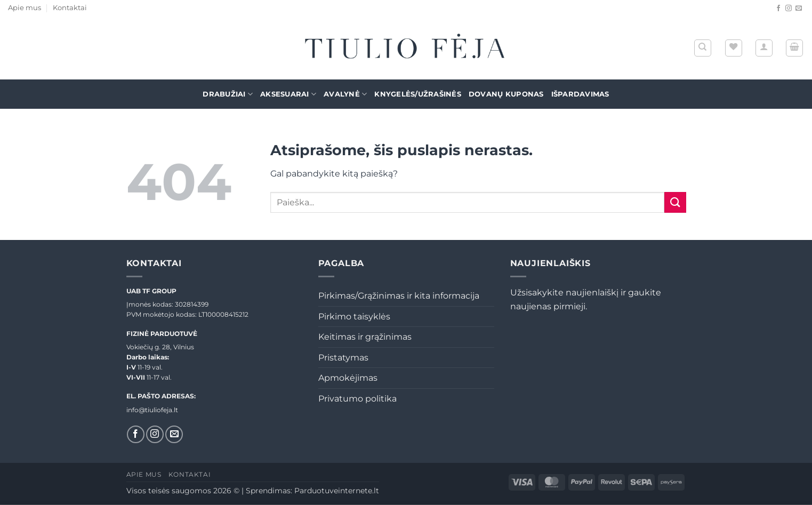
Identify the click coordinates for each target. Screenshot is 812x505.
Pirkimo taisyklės (354, 316)
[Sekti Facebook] (778, 9)
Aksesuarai (288, 94)
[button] (764, 48)
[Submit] (675, 202)
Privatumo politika (357, 399)
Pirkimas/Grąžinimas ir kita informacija (399, 296)
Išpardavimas (580, 94)
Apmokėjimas (348, 378)
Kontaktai (70, 8)
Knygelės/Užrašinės (418, 94)
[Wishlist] (734, 48)
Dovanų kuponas (506, 94)
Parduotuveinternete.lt (337, 491)
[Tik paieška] (703, 48)
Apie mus (25, 8)
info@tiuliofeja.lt (152, 410)
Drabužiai (228, 94)
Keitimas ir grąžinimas (365, 337)
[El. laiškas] (799, 9)
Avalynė (345, 94)
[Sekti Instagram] (789, 9)
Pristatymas (343, 358)
